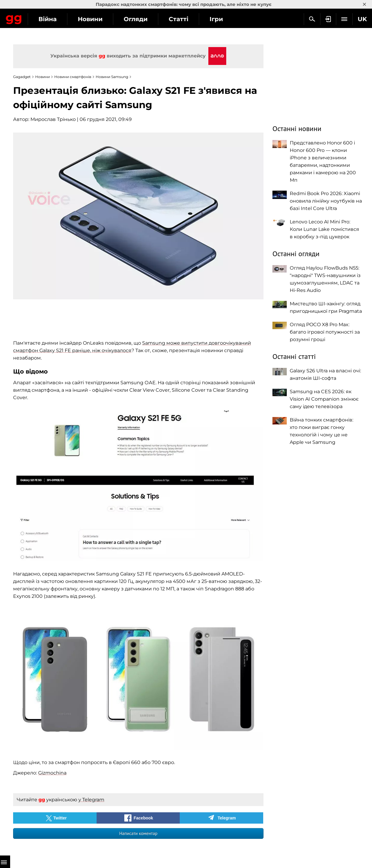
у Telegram (91, 800)
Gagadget (40, 18)
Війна (100, 19)
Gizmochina (52, 773)
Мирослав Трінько (53, 119)
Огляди (188, 19)
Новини (143, 19)
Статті (231, 19)
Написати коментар (138, 833)
